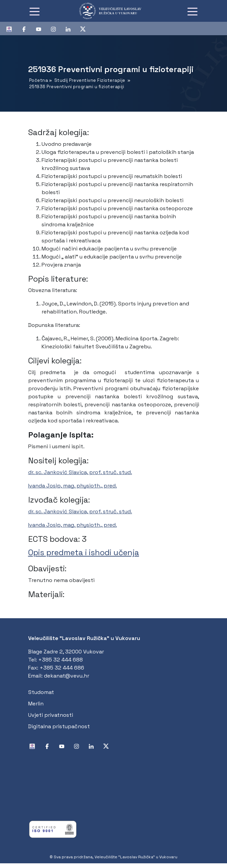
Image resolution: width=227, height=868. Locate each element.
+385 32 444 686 (62, 668)
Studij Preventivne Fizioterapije (90, 80)
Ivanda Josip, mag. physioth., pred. (73, 486)
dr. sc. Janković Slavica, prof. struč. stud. (80, 472)
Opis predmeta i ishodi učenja (84, 552)
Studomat (41, 692)
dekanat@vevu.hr (67, 676)
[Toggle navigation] (35, 11)
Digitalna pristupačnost (59, 726)
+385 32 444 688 (61, 660)
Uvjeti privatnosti (51, 715)
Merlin (36, 704)
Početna (39, 80)
